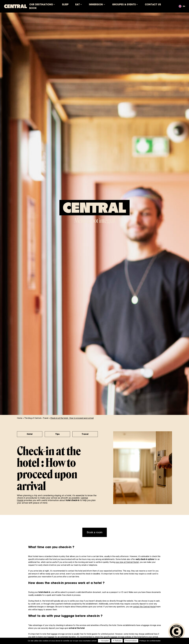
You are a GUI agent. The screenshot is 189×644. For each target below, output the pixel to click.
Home (20, 418)
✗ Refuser (117, 641)
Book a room (95, 532)
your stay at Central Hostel (127, 562)
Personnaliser (131, 641)
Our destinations (41, 4)
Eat (78, 4)
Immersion (96, 4)
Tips (57, 434)
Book (33, 8)
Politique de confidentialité (150, 641)
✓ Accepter (104, 641)
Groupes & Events (124, 4)
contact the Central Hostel (144, 607)
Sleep (65, 4)
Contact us (153, 4)
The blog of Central (32, 418)
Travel (45, 418)
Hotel (30, 434)
